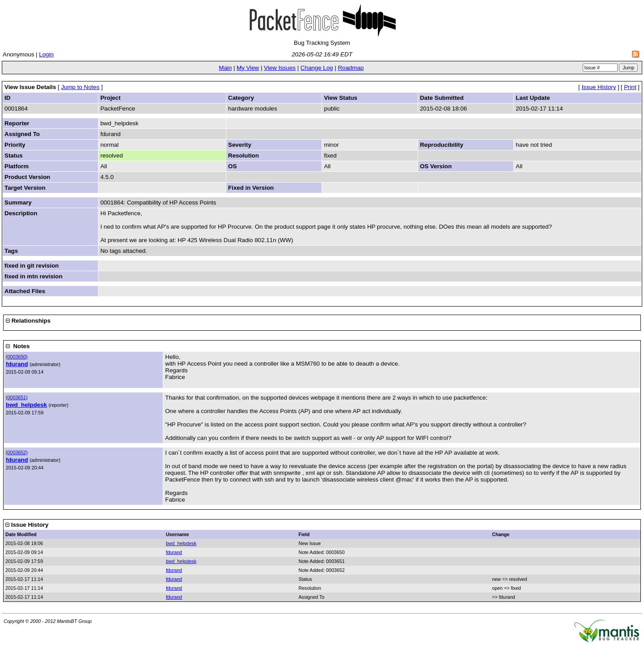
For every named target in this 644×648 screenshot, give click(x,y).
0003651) (18, 397)
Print (630, 87)
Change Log (317, 68)
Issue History (599, 87)
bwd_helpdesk (26, 405)
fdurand (17, 364)
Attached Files (25, 291)
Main (225, 68)
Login (46, 54)
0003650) (18, 357)
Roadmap (351, 68)
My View (248, 68)
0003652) (18, 452)
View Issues (280, 68)
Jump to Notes (80, 87)
